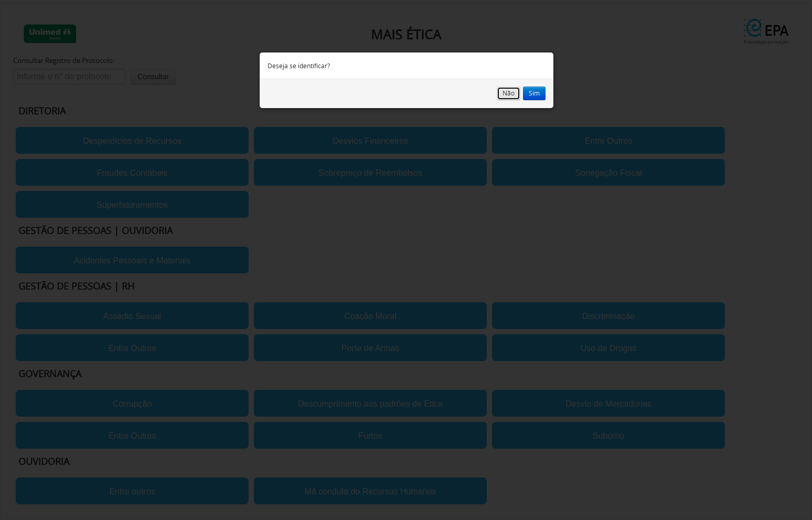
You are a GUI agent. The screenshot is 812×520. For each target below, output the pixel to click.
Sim (534, 93)
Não (509, 93)
